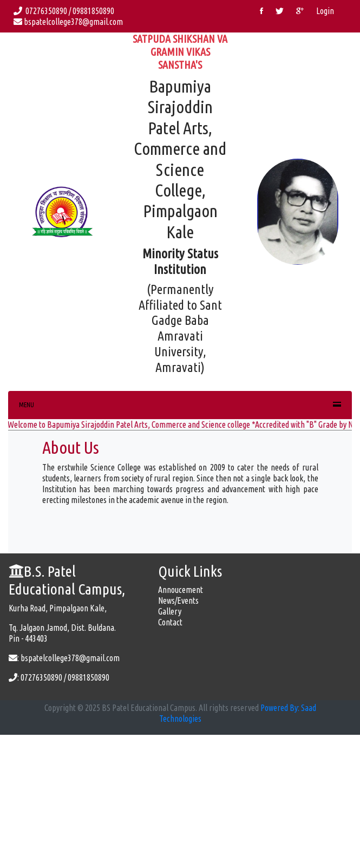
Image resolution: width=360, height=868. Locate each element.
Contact (170, 622)
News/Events (178, 601)
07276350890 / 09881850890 (66, 11)
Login (325, 11)
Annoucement (181, 590)
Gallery (170, 611)
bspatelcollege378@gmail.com (68, 22)
